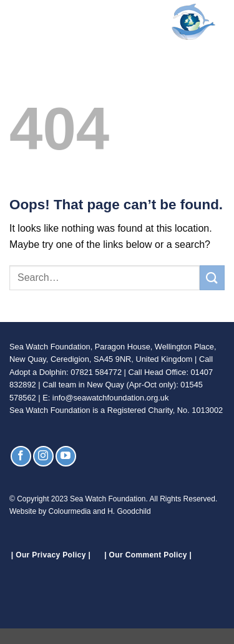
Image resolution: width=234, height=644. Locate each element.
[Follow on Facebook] (21, 456)
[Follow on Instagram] (43, 456)
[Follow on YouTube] (66, 456)
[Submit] (212, 277)
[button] (17, 21)
